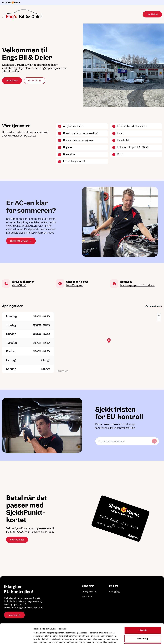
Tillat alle (143, 610)
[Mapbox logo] (62, 371)
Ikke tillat (143, 627)
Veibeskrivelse (153, 306)
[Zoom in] (159, 315)
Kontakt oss (88, 597)
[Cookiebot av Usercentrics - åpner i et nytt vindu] (17, 639)
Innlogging (114, 591)
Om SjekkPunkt (90, 591)
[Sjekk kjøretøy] (154, 441)
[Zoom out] (159, 319)
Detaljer (136, 639)
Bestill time (12, 81)
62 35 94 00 (35, 81)
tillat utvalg (143, 619)
